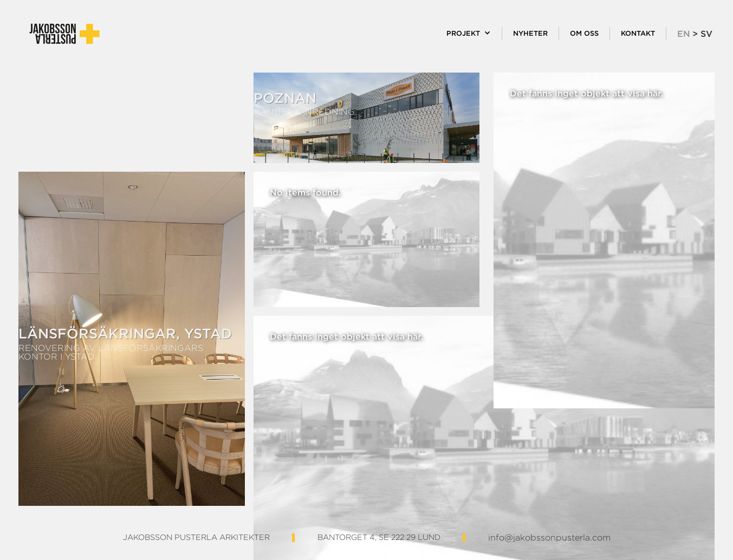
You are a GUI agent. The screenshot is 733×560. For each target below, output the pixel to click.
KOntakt (638, 33)
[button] (469, 33)
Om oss (584, 33)
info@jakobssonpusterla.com (549, 538)
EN (684, 34)
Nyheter (530, 33)
